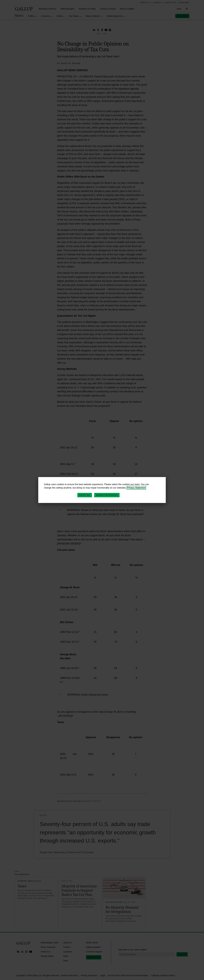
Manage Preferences (107, 495)
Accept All (85, 495)
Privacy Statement (136, 488)
